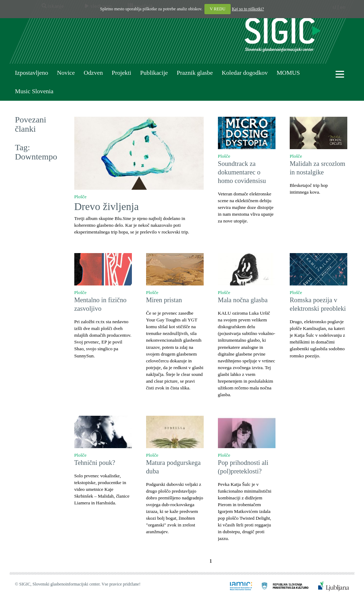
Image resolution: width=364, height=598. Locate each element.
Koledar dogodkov (245, 73)
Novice (66, 73)
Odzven (93, 73)
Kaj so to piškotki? (248, 9)
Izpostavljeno (31, 73)
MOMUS (288, 73)
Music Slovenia (34, 91)
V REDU (218, 9)
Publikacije (154, 73)
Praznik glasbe (195, 73)
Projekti (121, 73)
